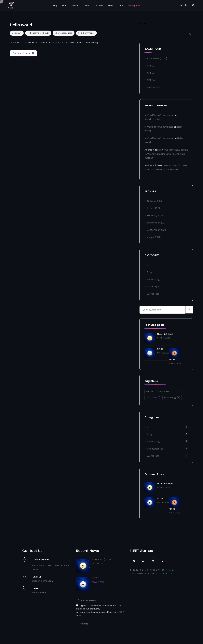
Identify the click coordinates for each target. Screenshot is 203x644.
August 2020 (154, 237)
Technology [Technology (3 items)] (172, 398)
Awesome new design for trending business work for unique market (166, 154)
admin (18, 33)
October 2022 (155, 201)
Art (149, 265)
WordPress (153, 294)
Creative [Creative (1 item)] (163, 392)
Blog (149, 272)
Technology (154, 279)
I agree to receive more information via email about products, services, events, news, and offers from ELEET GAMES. (100, 610)
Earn (64, 5)
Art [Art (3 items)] (149, 392)
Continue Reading (23, 53)
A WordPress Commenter (159, 115)
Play (55, 5)
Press (111, 5)
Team (87, 5)
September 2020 (156, 230)
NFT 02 (151, 66)
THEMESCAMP (166, 574)
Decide (75, 5)
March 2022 (154, 208)
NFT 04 (151, 80)
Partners (99, 5)
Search (144, 24)
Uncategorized (65, 33)
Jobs (121, 5)
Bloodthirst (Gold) (157, 58)
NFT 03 (151, 73)
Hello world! (154, 87)
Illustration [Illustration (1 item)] (153, 398)
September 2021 (156, 223)
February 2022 (155, 215)
